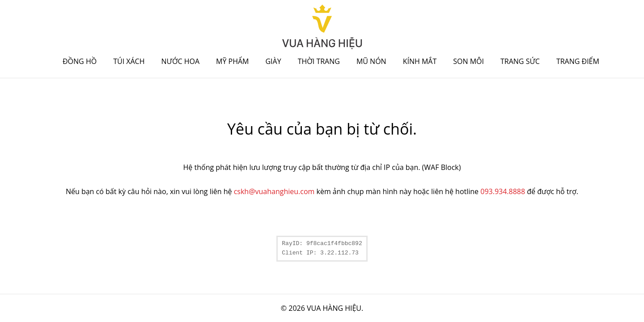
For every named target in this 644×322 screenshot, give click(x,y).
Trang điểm (578, 61)
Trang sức (520, 61)
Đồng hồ (80, 61)
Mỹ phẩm (232, 61)
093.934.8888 (503, 191)
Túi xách (129, 61)
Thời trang (319, 61)
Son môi (468, 61)
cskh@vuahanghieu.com (274, 191)
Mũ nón (371, 61)
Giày (273, 61)
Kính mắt (420, 61)
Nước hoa (181, 61)
